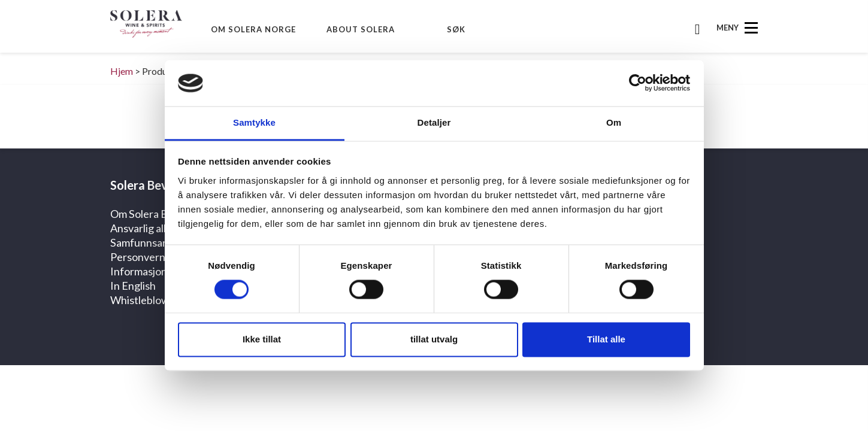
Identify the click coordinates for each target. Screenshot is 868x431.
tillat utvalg (434, 339)
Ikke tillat (262, 339)
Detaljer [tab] (434, 122)
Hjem (122, 71)
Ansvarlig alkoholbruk (160, 228)
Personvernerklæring (161, 257)
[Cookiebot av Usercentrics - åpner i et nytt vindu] (638, 83)
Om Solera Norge (253, 29)
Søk (456, 29)
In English (133, 286)
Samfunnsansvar (149, 242)
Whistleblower (145, 300)
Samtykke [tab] (254, 122)
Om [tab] (614, 122)
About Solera (361, 29)
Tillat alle (606, 339)
